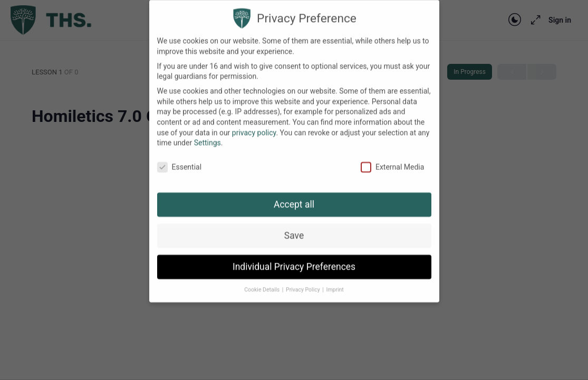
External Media (392, 158)
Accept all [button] (294, 195)
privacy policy (254, 123)
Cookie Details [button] (263, 281)
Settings (208, 134)
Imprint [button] (335, 281)
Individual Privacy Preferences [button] (294, 258)
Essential (180, 158)
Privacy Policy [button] (303, 281)
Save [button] (294, 226)
